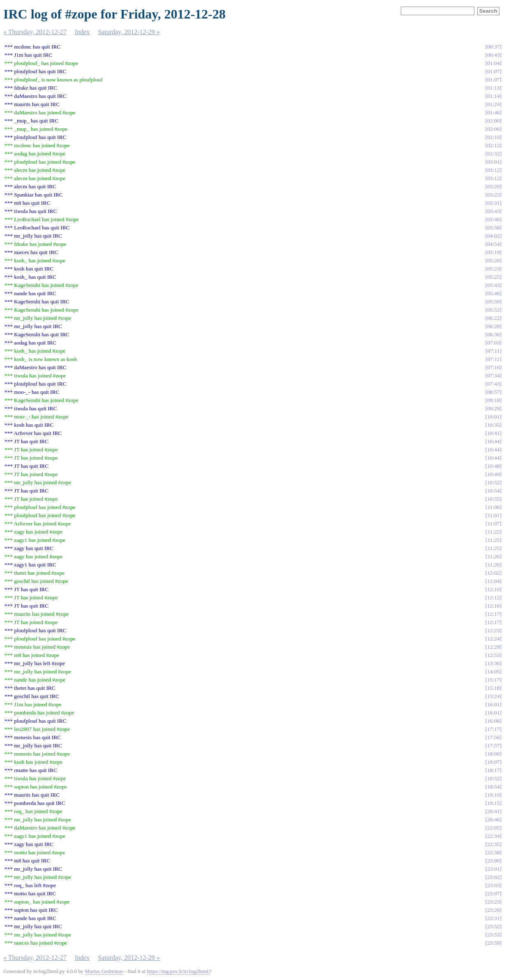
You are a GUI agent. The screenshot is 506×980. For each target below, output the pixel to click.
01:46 (493, 112)
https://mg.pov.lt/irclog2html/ (179, 971)
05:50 (493, 302)
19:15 (493, 803)
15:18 (493, 688)
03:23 (493, 195)
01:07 (493, 71)
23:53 (493, 935)
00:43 (493, 55)
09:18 (493, 400)
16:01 (493, 704)
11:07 (494, 524)
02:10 (493, 137)
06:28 (493, 326)
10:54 (493, 491)
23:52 (493, 926)
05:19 (493, 252)
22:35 (493, 844)
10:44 (493, 441)
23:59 (493, 943)
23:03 (493, 885)
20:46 (493, 819)
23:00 (493, 861)
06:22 (493, 318)
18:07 (493, 762)
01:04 (493, 63)
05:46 (493, 293)
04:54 (493, 244)
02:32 (493, 154)
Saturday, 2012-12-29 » (129, 32)
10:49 (493, 474)
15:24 (493, 696)
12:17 (493, 614)
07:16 (493, 367)
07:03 (493, 343)
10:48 (493, 466)
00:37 (493, 47)
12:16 (493, 606)
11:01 (494, 515)
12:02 (493, 573)
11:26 (494, 556)
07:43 (493, 384)
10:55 (493, 499)
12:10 (493, 589)
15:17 (493, 680)
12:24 (493, 639)
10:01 (493, 417)
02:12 (493, 145)
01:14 (493, 96)
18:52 (493, 778)
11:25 (494, 540)
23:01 (493, 869)
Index (82, 32)
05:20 (493, 260)
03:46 (493, 219)
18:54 (493, 787)
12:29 (493, 647)
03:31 (493, 203)
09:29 (493, 408)
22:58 (493, 852)
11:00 (494, 507)
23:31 (493, 918)
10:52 (493, 482)
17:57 (493, 745)
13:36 (493, 663)
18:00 (493, 754)
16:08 (493, 721)
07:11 (494, 351)
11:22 (494, 532)
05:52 (493, 310)
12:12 (493, 597)
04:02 (493, 236)
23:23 (493, 902)
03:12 (493, 170)
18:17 (493, 770)
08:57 (493, 392)
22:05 (493, 828)
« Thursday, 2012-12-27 (35, 32)
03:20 (493, 186)
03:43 (493, 211)
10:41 (493, 433)
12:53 (493, 655)
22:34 (493, 836)
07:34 (493, 376)
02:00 (493, 121)
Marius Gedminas (104, 971)
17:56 (493, 737)
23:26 (493, 910)
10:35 (493, 425)
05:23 (493, 269)
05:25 (493, 277)
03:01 (493, 162)
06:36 (493, 334)
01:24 (493, 104)
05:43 (493, 285)
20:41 (493, 811)
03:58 (493, 228)
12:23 (493, 630)
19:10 (493, 795)
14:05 (493, 671)
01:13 (493, 88)
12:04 (493, 581)
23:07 (493, 893)
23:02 (493, 877)
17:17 (493, 729)
